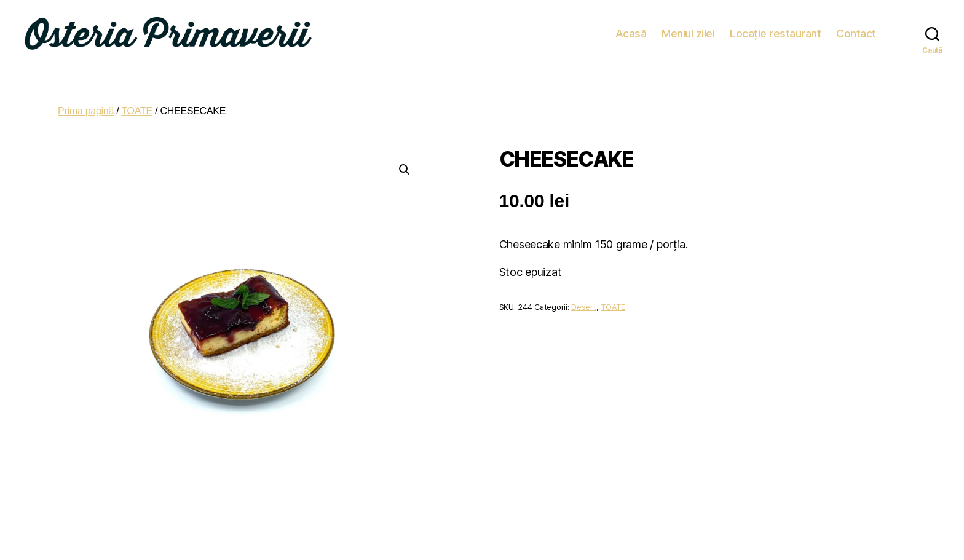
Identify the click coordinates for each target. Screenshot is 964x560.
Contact (856, 30)
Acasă (631, 30)
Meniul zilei (688, 30)
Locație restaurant (775, 30)
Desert (583, 302)
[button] (405, 164)
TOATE (137, 105)
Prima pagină (86, 105)
